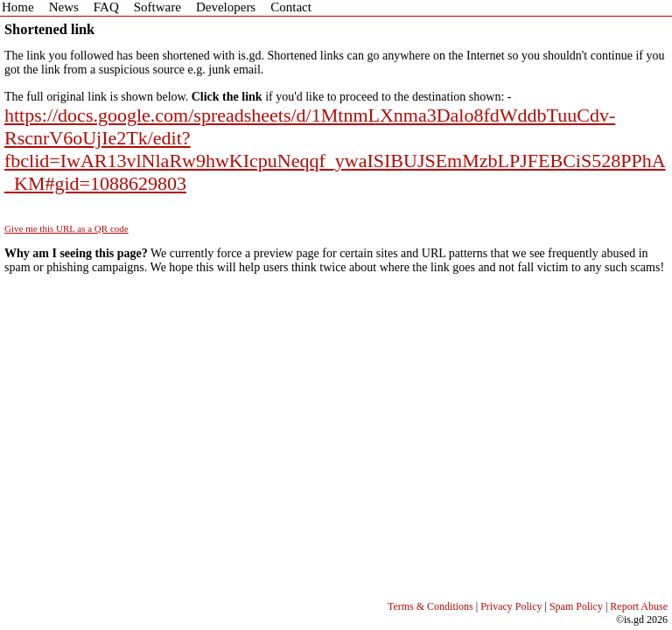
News (64, 7)
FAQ (106, 7)
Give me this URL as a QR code (66, 228)
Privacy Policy (511, 606)
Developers (226, 7)
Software (157, 7)
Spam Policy (576, 606)
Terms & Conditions (430, 606)
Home (18, 7)
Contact (291, 7)
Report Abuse (639, 606)
